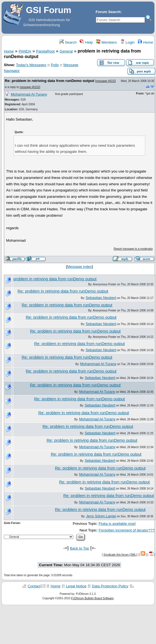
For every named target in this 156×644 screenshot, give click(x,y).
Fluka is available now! (117, 524)
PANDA (25, 51)
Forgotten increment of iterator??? (127, 530)
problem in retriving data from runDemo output (55, 279)
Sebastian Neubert (101, 298)
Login (127, 42)
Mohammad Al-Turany (29, 94)
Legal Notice (76, 586)
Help (86, 42)
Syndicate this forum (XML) (120, 555)
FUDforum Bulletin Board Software (92, 598)
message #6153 (106, 81)
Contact (34, 586)
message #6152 (30, 87)
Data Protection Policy (110, 586)
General (66, 51)
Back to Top (80, 548)
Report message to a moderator (133, 249)
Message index (80, 267)
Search (68, 42)
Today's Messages (31, 65)
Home (145, 42)
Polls (55, 65)
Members (106, 42)
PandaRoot (45, 51)
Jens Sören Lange (101, 516)
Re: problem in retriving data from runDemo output (49, 81)
